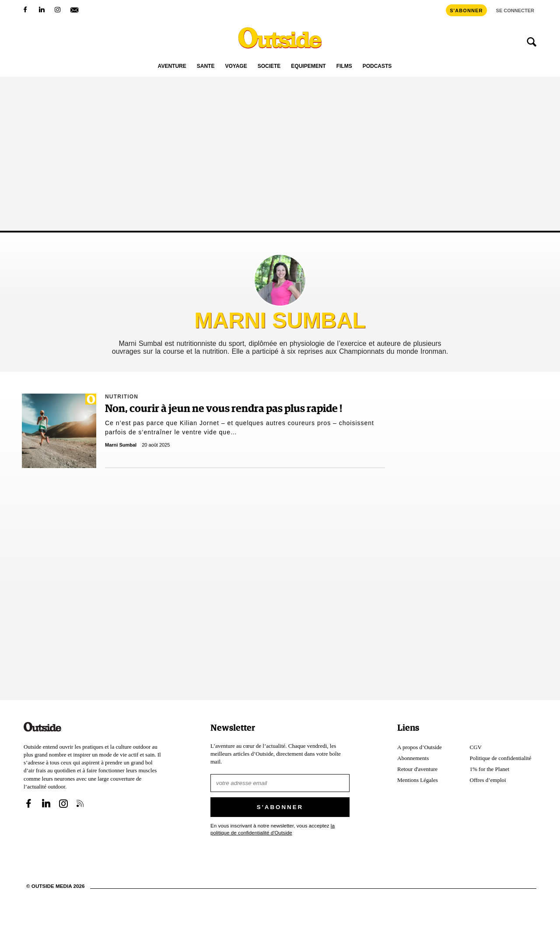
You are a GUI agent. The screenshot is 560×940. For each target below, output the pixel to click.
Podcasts (377, 66)
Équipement (308, 66)
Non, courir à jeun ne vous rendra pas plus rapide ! (224, 409)
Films (344, 66)
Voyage (236, 66)
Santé (206, 66)
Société (269, 66)
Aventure (172, 66)
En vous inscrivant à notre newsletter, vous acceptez (273, 829)
